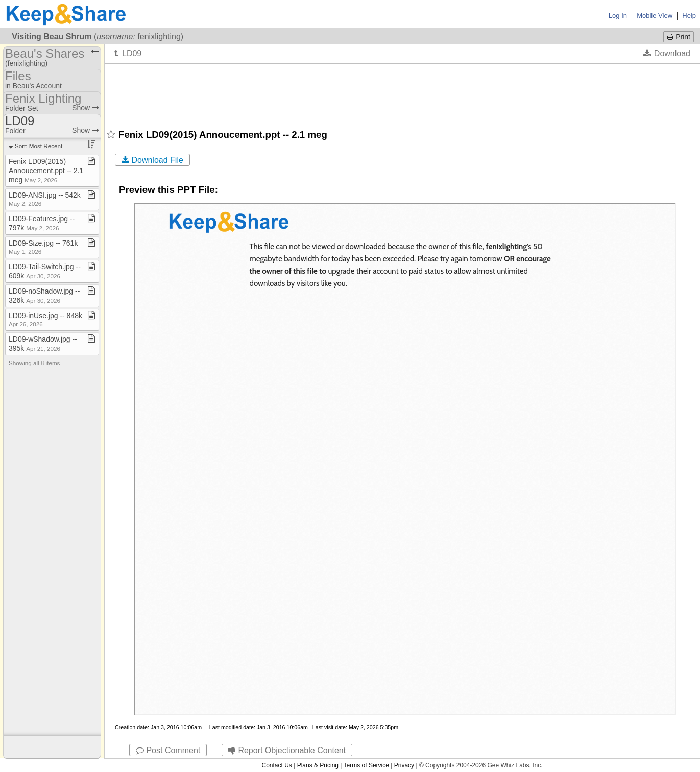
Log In (618, 16)
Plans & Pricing (318, 765)
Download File (152, 160)
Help (689, 16)
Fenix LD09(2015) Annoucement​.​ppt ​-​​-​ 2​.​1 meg (46, 171)
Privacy (404, 765)
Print (679, 37)
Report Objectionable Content (287, 750)
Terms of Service (366, 765)
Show (86, 108)
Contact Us (276, 765)
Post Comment (168, 750)
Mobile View (655, 16)
